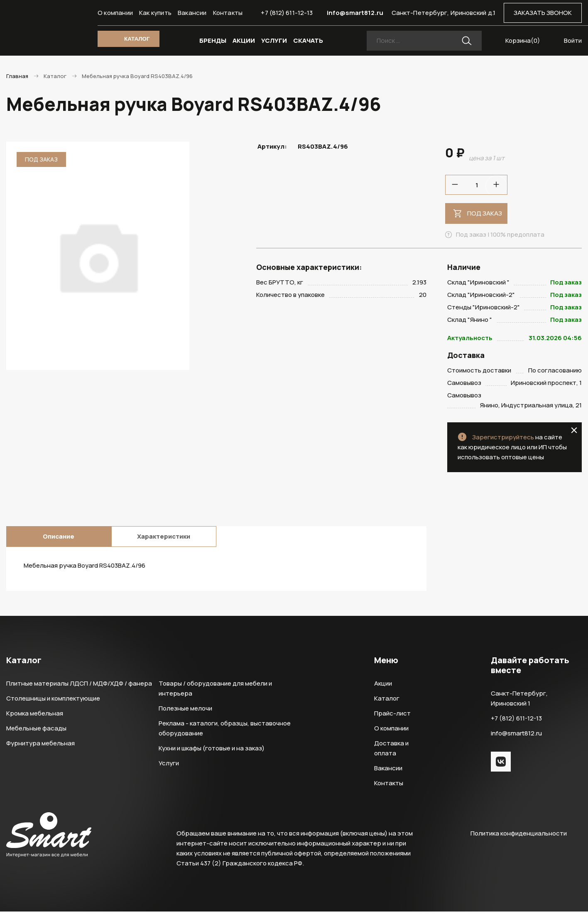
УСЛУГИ (274, 40)
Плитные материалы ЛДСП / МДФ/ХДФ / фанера (79, 686)
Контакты (228, 13)
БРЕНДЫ (213, 40)
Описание (59, 539)
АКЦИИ (244, 40)
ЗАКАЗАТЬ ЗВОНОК (543, 13)
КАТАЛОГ (137, 39)
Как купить (155, 13)
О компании (115, 13)
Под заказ (485, 213)
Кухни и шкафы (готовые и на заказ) (212, 751)
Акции (383, 686)
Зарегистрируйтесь (503, 440)
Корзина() (523, 40)
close (574, 433)
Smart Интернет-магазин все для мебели (49, 28)
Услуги (169, 766)
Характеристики (164, 539)
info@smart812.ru (355, 13)
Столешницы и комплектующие (53, 701)
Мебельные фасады (36, 731)
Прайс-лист (392, 716)
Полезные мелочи (185, 711)
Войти (573, 40)
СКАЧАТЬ (308, 40)
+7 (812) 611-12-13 (287, 13)
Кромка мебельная (35, 716)
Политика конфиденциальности (519, 836)
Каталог (387, 701)
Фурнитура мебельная (40, 746)
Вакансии (192, 13)
